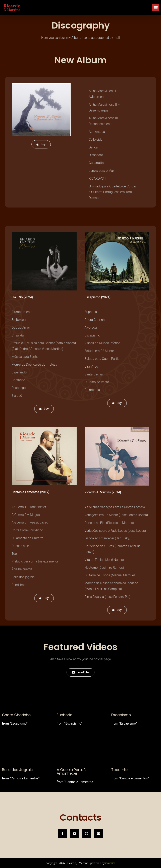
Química (110, 863)
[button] (155, 8)
